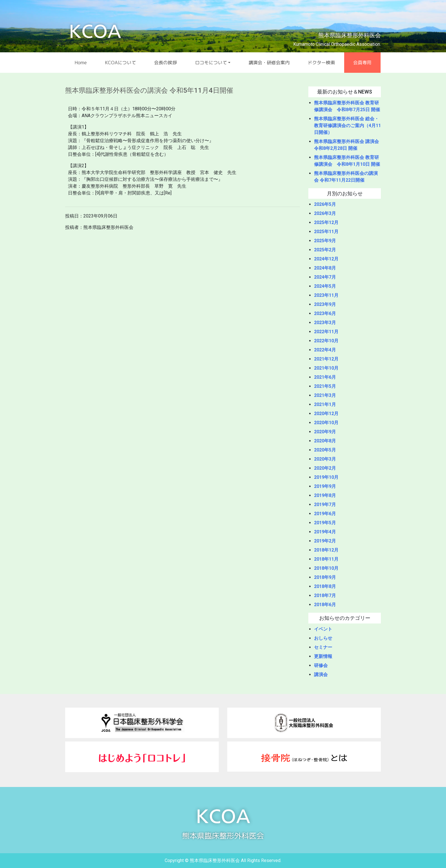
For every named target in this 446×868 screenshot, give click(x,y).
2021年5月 (325, 386)
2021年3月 (325, 395)
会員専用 (362, 63)
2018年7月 (325, 595)
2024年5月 (325, 286)
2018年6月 (325, 605)
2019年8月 (325, 495)
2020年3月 (325, 459)
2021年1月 (325, 404)
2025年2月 (325, 250)
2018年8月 (325, 586)
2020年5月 (325, 450)
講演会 (321, 675)
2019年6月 (325, 514)
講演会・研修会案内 (269, 63)
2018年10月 (326, 568)
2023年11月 (326, 295)
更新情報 (323, 656)
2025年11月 (326, 232)
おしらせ (323, 638)
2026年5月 (325, 204)
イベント (323, 629)
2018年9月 (325, 577)
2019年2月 (325, 541)
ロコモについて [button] (211, 63)
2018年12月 (326, 550)
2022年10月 (326, 341)
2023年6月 (325, 313)
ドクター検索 (321, 63)
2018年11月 (326, 559)
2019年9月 (325, 486)
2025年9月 (325, 241)
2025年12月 (326, 222)
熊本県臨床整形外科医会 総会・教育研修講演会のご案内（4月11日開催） (347, 126)
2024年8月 (325, 268)
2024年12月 (326, 259)
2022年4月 (325, 350)
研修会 (321, 665)
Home (81, 63)
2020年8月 (325, 441)
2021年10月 (326, 368)
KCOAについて (120, 63)
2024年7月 (325, 277)
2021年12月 (326, 359)
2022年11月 (326, 332)
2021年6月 (325, 377)
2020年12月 (326, 414)
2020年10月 (326, 423)
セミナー (323, 647)
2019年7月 (325, 505)
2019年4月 (325, 532)
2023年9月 (325, 304)
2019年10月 (326, 477)
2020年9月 (325, 432)
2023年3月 (325, 323)
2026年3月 (325, 213)
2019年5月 (325, 523)
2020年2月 (325, 468)
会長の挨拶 (166, 63)
